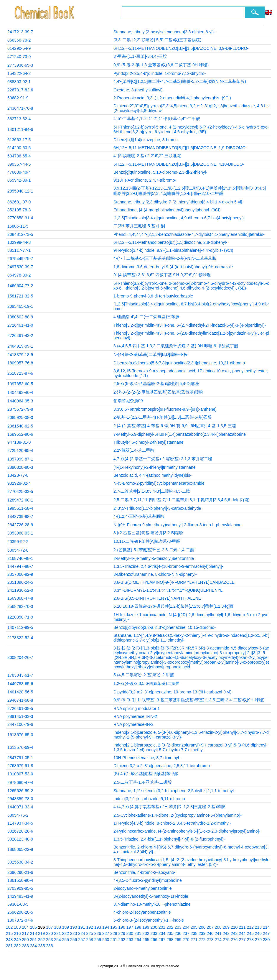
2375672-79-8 (20, 409)
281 (9, 946)
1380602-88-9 (20, 317)
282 (17, 946)
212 (250, 927)
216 (17, 933)
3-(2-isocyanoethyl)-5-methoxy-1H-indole (151, 896)
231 (138, 933)
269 (178, 940)
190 (74, 927)
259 (98, 940)
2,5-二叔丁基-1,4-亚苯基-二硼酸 (143, 782)
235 (170, 933)
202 (170, 927)
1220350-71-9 (20, 617)
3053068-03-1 (20, 533)
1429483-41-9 (20, 896)
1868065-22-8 (20, 849)
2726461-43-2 (20, 336)
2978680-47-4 (20, 782)
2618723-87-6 (20, 373)
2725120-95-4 (20, 450)
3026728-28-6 (20, 831)
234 (162, 933)
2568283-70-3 (20, 606)
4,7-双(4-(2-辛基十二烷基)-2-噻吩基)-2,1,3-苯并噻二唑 (163, 459)
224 (81, 933)
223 (74, 933)
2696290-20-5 (20, 912)
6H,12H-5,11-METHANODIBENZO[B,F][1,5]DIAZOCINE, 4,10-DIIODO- (179, 164)
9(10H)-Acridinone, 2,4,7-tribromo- (145, 180)
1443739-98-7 (20, 517)
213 (258, 927)
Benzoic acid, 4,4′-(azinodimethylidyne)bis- (152, 475)
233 (154, 933)
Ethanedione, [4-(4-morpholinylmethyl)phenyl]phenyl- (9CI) (167, 210)
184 (25, 927)
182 (9, 927)
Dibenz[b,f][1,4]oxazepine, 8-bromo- (146, 140)
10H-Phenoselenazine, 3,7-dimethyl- (147, 758)
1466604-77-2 (20, 286)
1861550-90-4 (20, 880)
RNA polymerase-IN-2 (133, 724)
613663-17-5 (19, 140)
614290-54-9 (19, 48)
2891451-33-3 (20, 716)
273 (210, 940)
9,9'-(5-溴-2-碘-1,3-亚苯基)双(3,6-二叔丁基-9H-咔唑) (161, 65)
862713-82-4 (19, 119)
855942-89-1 (19, 180)
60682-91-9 (18, 98)
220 (49, 933)
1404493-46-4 (20, 392)
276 (234, 940)
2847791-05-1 (20, 758)
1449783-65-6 (20, 684)
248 (9, 940)
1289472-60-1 (20, 500)
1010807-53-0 (20, 774)
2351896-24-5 (20, 582)
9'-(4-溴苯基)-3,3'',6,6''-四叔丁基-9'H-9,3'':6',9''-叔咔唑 (162, 275)
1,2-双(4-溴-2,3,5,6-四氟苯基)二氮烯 (146, 683)
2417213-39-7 (20, 32)
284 (33, 946)
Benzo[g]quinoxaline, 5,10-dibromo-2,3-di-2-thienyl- (160, 172)
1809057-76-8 (20, 363)
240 (210, 933)
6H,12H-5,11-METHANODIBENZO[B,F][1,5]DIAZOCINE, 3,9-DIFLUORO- (181, 48)
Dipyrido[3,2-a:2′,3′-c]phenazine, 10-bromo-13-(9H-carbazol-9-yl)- (173, 692)
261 (114, 940)
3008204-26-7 (20, 657)
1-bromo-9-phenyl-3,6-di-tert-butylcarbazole (153, 296)
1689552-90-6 (20, 434)
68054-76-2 (18, 815)
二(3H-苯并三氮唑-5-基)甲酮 (139, 226)
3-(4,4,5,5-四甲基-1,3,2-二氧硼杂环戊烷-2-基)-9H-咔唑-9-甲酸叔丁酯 (176, 346)
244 (242, 933)
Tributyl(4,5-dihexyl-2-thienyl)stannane (149, 442)
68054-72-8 (18, 550)
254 (58, 940)
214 (266, 927)
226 (98, 933)
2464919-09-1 (20, 346)
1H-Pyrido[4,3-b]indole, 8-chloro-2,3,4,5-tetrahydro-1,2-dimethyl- (172, 823)
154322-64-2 (19, 73)
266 (154, 940)
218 (33, 933)
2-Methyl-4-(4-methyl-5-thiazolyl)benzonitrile (154, 558)
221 (58, 933)
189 (66, 927)
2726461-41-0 (20, 325)
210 (234, 927)
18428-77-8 (18, 475)
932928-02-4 (19, 483)
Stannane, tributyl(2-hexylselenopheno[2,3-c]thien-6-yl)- (164, 32)
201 (162, 927)
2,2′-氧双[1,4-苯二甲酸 (134, 450)
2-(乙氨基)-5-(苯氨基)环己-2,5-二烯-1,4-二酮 (154, 550)
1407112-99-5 (20, 627)
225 (90, 933)
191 (81, 927)
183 (17, 927)
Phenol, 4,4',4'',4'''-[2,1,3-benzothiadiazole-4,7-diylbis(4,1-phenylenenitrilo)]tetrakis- (189, 234)
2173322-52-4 (20, 638)
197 (130, 927)
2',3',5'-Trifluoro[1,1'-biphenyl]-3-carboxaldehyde (157, 508)
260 (106, 940)
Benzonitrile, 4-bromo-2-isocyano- (144, 872)
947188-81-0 (19, 442)
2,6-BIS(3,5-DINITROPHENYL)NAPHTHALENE (157, 598)
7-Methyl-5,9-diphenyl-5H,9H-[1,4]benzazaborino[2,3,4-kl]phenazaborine (180, 434)
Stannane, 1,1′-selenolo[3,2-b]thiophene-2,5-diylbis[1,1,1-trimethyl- (174, 791)
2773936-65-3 (20, 65)
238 (194, 933)
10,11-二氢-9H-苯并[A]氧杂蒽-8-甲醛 (147, 541)
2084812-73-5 (20, 234)
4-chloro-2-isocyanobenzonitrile (142, 912)
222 (66, 933)
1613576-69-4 (20, 747)
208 (218, 927)
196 (122, 927)
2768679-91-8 (20, 766)
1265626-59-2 (20, 791)
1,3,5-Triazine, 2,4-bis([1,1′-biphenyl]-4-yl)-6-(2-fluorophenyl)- (169, 839)
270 (186, 940)
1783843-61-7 (20, 675)
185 (33, 927)
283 (25, 946)
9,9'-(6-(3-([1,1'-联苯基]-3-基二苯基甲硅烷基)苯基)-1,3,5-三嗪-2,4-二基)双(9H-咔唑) (189, 700)
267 (162, 940)
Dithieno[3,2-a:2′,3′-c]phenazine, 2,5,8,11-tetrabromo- (162, 766)
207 (210, 927)
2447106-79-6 (20, 724)
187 (49, 927)
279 (258, 940)
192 (90, 927)
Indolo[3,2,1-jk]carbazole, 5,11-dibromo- (150, 799)
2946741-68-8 (20, 700)
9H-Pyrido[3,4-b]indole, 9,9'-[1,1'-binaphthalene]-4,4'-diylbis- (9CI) (173, 250)
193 (98, 927)
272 (202, 940)
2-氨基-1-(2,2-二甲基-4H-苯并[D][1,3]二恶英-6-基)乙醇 (163, 417)
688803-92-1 (19, 82)
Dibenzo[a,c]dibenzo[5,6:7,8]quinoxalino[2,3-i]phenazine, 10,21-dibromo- (180, 363)
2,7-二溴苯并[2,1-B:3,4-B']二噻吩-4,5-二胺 (152, 491)
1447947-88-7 (20, 566)
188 (58, 927)
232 (146, 933)
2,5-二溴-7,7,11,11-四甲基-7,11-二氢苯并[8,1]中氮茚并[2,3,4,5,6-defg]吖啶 (181, 500)
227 (106, 933)
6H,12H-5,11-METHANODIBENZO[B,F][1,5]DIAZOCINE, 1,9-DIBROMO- (180, 148)
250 (25, 940)
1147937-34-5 (20, 823)
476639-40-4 (19, 172)
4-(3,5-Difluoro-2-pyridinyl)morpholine (148, 880)
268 (170, 940)
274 (218, 940)
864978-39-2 (19, 275)
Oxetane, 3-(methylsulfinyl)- (139, 90)
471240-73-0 (19, 57)
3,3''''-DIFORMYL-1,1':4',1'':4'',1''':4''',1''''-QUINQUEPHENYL (168, 590)
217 (25, 933)
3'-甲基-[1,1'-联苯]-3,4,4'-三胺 (140, 56)
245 (250, 933)
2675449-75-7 (20, 259)
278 (250, 940)
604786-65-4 (19, 156)
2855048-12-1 (20, 191)
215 (9, 933)
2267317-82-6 (20, 90)
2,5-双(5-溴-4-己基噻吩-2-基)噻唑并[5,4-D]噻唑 (156, 384)
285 (41, 946)
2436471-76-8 (20, 108)
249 (17, 940)
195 (114, 927)
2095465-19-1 (20, 306)
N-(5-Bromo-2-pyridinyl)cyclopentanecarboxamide (159, 483)
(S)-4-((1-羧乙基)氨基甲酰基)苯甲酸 (146, 774)
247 (266, 933)
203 (178, 927)
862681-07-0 (19, 202)
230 (130, 933)
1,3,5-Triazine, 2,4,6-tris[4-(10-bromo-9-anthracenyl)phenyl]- (168, 566)
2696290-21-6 (20, 872)
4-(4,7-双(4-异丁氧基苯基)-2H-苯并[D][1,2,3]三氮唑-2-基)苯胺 (169, 807)
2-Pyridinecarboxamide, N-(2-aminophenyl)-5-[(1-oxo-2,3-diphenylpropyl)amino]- (187, 831)
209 (226, 927)
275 (226, 940)
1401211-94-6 (20, 129)
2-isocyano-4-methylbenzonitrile (143, 888)
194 (106, 927)
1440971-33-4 (20, 807)
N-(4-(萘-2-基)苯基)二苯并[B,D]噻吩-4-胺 (150, 354)
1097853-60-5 (20, 384)
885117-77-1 (19, 250)
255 (66, 940)
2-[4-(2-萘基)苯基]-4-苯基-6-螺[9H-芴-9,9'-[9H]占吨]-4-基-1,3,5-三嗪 (175, 426)
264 (138, 940)
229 (122, 933)
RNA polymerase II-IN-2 (135, 716)
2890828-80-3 (20, 467)
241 (218, 933)
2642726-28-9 (20, 525)
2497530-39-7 (20, 267)
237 (186, 933)
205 (194, 927)
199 (146, 927)
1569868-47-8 (20, 598)
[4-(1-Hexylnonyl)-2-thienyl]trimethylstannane (155, 467)
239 (202, 933)
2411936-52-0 (20, 590)
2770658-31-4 (20, 218)
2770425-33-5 (20, 491)
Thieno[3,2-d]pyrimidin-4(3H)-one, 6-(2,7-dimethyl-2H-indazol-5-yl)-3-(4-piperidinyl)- (190, 325)
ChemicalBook (45, 12)
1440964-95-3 (20, 401)
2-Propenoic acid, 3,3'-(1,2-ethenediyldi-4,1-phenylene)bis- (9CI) (172, 98)
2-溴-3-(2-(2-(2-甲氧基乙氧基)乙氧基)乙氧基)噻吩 (158, 392)
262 (122, 940)
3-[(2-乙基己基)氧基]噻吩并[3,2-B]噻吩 (148, 533)
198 (138, 927)
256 (74, 940)
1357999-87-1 (20, 459)
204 (186, 927)
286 (49, 946)
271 (194, 940)
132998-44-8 (19, 242)
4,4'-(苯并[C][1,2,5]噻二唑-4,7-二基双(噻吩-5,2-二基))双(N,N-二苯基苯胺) (180, 81)
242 (226, 933)
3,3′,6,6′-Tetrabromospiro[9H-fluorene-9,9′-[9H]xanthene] (165, 409)
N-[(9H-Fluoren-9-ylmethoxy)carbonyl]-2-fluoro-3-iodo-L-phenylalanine (177, 525)
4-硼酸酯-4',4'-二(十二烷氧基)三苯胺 (146, 317)
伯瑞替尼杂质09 (128, 401)
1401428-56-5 (20, 692)
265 (146, 940)
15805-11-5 (18, 226)
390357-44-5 (19, 164)
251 (33, 940)
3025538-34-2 (20, 862)
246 (258, 933)
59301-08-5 (18, 904)
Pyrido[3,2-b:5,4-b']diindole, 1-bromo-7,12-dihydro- (160, 73)
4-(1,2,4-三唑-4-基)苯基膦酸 (139, 516)
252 (41, 940)
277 (242, 940)
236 (178, 933)
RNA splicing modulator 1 (137, 708)
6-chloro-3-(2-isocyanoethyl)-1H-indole (149, 920)
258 (90, 940)
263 (130, 940)
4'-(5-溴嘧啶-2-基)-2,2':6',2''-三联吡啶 (147, 156)
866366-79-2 (19, 40)
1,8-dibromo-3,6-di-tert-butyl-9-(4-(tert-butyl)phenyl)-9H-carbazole (173, 267)
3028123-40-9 (20, 839)
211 (242, 927)
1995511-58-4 (20, 508)
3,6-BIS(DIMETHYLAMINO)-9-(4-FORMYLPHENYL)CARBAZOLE (174, 582)
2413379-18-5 (20, 355)
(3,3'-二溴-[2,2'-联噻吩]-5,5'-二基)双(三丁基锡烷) (157, 40)
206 (202, 927)
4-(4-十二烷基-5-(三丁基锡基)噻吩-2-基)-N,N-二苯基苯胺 (165, 258)
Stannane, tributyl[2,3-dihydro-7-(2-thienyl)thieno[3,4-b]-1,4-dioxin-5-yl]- (178, 202)
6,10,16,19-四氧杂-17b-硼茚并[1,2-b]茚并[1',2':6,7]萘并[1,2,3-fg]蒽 (174, 606)
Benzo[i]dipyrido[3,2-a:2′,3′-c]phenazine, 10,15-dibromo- (165, 627)
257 (81, 940)
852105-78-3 (19, 210)
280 (266, 940)
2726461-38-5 (20, 708)
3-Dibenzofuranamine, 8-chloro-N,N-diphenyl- (155, 574)
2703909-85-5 (20, 888)
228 (114, 933)
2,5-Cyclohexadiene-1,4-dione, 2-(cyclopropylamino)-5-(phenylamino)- (178, 815)
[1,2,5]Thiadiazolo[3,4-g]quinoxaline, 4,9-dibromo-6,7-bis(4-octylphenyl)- (179, 218)
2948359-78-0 (20, 799)
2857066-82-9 (20, 574)
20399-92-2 (18, 542)
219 (41, 933)
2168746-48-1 (20, 558)
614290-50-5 (19, 148)
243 (234, 933)
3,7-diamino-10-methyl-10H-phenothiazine (152, 904)
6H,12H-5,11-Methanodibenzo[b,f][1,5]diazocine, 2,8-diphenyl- (170, 242)
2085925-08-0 (20, 417)
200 (154, 927)
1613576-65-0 (20, 735)
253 (49, 940)
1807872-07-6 (20, 920)
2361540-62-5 (20, 426)
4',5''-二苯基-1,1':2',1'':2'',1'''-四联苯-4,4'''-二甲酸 (157, 119)
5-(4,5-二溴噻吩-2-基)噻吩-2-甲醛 (144, 675)
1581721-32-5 (20, 296)
